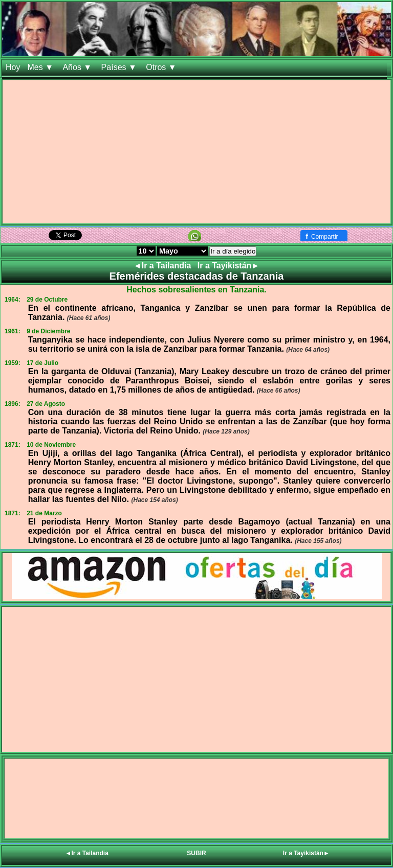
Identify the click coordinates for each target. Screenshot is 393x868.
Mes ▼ (41, 67)
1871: (13, 445)
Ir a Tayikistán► (228, 266)
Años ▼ (78, 67)
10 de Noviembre (51, 445)
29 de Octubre (47, 300)
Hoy (13, 67)
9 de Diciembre (48, 331)
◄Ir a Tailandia (163, 266)
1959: (13, 363)
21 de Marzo (44, 513)
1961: (13, 331)
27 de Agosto (46, 404)
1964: (13, 300)
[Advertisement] (196, 152)
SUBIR (196, 853)
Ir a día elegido (233, 251)
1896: (13, 404)
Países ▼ (120, 67)
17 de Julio (42, 363)
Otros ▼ (162, 67)
